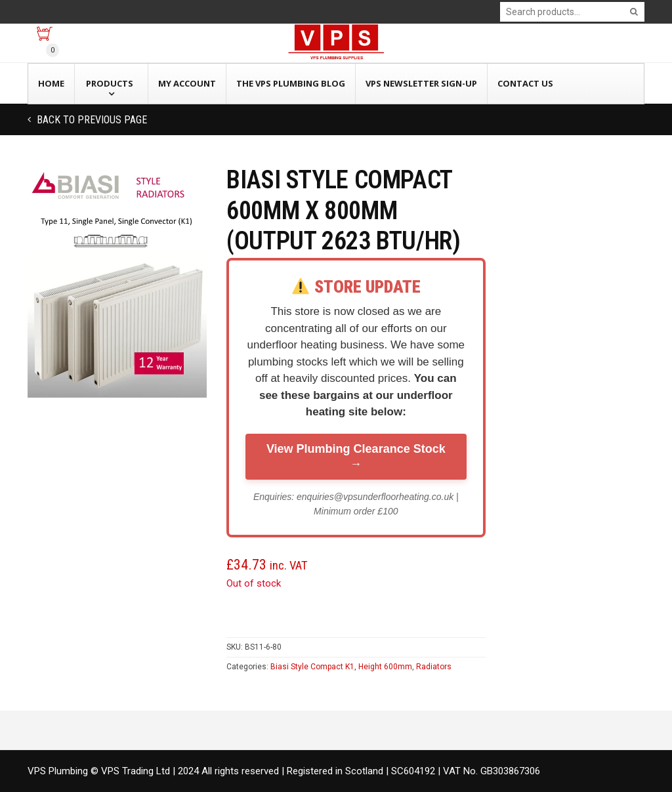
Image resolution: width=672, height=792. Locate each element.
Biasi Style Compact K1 (312, 667)
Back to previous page (91, 120)
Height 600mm (385, 667)
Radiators (434, 667)
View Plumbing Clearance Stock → (356, 456)
